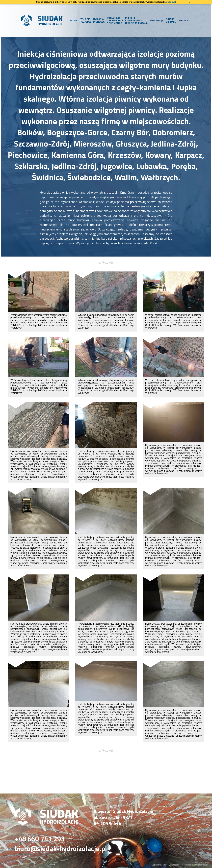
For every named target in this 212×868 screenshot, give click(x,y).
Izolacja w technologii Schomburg (115, 21)
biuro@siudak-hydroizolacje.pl (61, 849)
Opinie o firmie (171, 21)
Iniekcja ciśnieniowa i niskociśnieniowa (136, 21)
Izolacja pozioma (85, 21)
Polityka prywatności (201, 862)
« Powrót (106, 263)
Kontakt (184, 20)
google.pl (171, 2)
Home (74, 20)
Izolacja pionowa (99, 21)
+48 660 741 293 (40, 839)
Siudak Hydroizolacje (171, 865)
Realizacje (157, 20)
